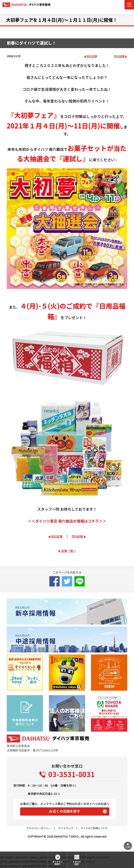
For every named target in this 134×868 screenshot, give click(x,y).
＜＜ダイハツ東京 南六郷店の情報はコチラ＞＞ (67, 521)
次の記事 (119, 56)
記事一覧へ (69, 551)
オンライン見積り (58, 863)
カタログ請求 (77, 863)
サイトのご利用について (94, 828)
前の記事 (92, 56)
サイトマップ (66, 828)
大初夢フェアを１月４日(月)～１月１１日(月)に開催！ (62, 20)
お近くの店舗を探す (65, 811)
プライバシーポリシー (38, 828)
